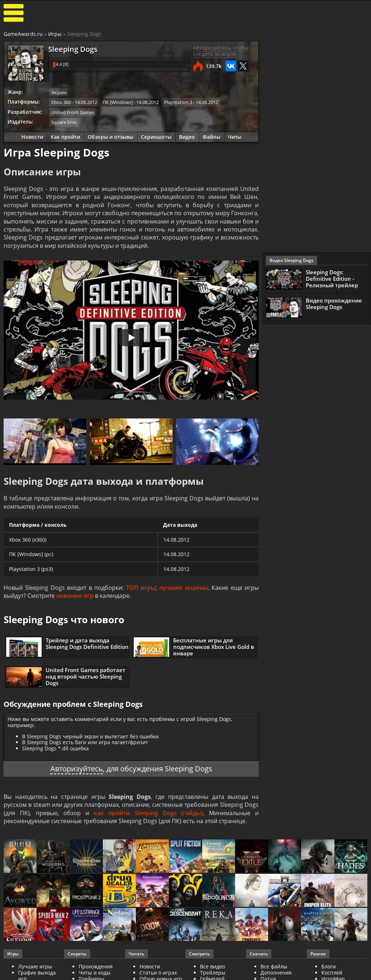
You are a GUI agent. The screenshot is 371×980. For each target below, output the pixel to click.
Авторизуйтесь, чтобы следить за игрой (221, 51)
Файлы (211, 137)
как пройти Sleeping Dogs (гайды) (148, 813)
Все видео (212, 966)
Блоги (329, 966)
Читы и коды (95, 973)
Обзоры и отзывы (111, 137)
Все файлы (274, 966)
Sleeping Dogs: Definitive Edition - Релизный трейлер (332, 279)
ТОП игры (141, 588)
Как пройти (65, 137)
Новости (32, 137)
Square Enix (64, 122)
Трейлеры (213, 973)
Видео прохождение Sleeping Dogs (334, 304)
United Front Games (73, 112)
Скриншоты (156, 137)
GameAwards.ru (23, 34)
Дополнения (276, 973)
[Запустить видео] (131, 338)
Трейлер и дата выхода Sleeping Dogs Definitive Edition (87, 643)
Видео (187, 137)
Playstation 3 (178, 102)
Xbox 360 (61, 102)
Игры (55, 34)
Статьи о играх (158, 973)
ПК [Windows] (118, 102)
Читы (235, 137)
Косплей (332, 973)
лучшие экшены (183, 588)
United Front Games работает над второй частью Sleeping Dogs (86, 676)
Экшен (59, 92)
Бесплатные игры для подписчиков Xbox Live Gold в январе (214, 647)
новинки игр (75, 596)
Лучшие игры (35, 966)
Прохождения (96, 966)
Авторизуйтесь (77, 769)
